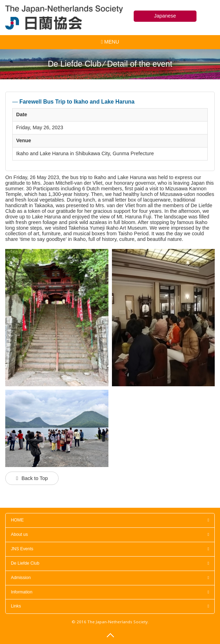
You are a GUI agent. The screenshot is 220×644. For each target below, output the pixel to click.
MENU (110, 43)
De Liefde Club (110, 563)
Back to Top (35, 478)
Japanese (165, 16)
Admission (110, 578)
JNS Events (110, 549)
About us (110, 534)
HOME (110, 520)
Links (110, 606)
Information (110, 592)
